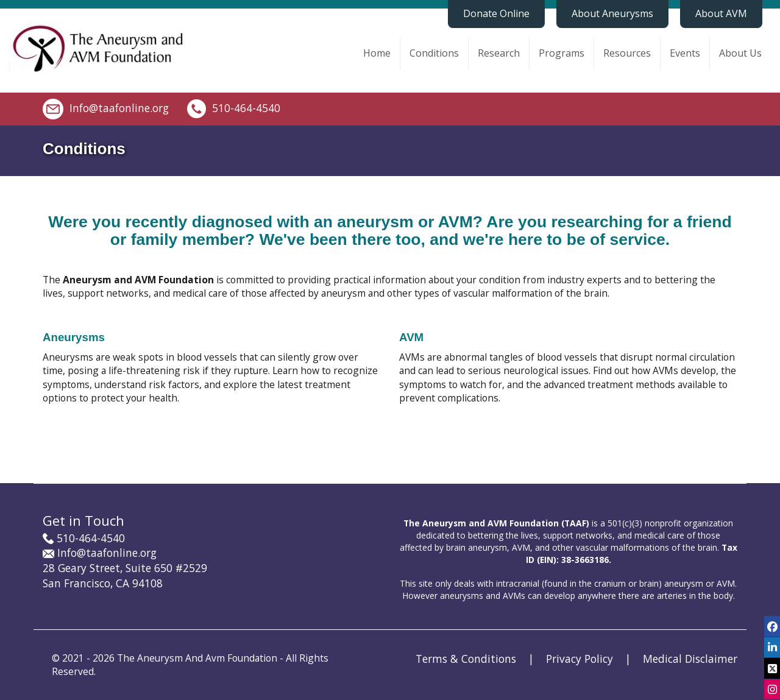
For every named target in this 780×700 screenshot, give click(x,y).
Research (499, 53)
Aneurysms (74, 337)
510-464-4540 (246, 107)
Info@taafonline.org (119, 107)
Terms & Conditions (466, 659)
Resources (627, 53)
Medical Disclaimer (690, 659)
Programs (562, 53)
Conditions (434, 53)
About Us (740, 53)
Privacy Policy (580, 659)
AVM (411, 337)
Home (377, 53)
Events (685, 53)
